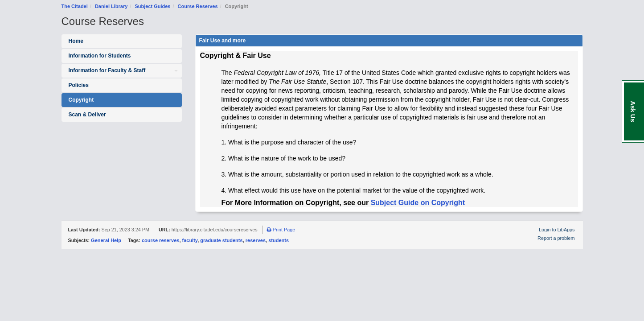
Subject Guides (152, 6)
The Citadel (75, 6)
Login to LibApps (557, 230)
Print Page (281, 230)
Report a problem (556, 238)
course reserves (160, 240)
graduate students (221, 240)
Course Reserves (198, 6)
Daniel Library (111, 6)
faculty (190, 240)
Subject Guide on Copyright (418, 203)
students (279, 240)
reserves (256, 240)
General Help (106, 240)
